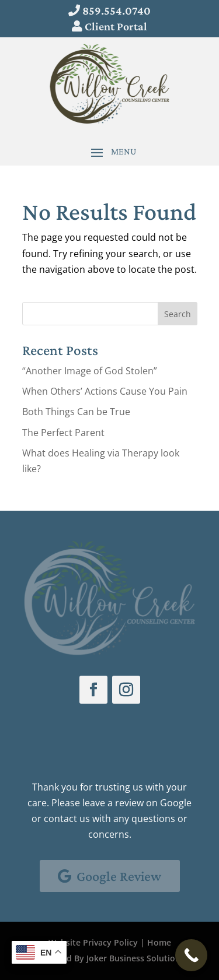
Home (159, 942)
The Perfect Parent (63, 433)
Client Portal (116, 26)
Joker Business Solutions (135, 958)
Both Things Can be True (76, 412)
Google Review (119, 876)
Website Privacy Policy (93, 942)
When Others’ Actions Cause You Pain (105, 391)
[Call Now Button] (191, 955)
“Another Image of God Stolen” (90, 371)
